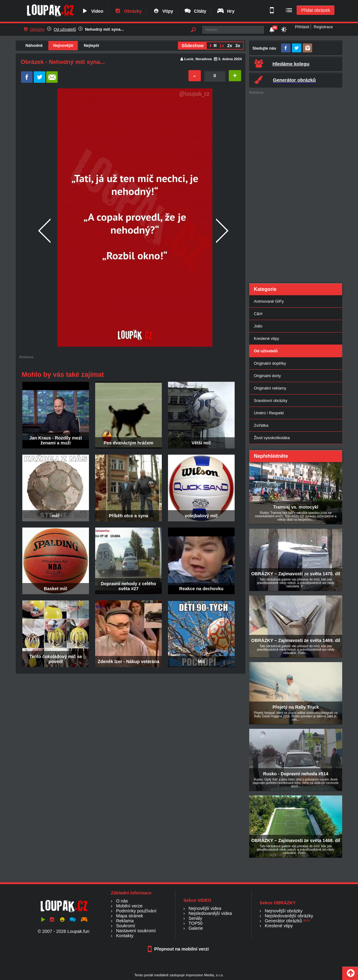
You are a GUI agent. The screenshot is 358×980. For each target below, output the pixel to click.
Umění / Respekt (269, 413)
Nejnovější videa (205, 908)
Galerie (196, 928)
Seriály (195, 918)
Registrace (323, 27)
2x (230, 46)
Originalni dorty (267, 376)
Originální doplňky (270, 363)
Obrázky (128, 11)
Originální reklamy (270, 388)
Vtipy (163, 11)
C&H (258, 314)
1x (222, 46)
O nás (122, 901)
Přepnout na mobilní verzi (179, 949)
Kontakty (125, 936)
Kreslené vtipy (266, 339)
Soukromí (126, 926)
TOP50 (195, 923)
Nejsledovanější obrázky (289, 916)
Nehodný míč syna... (104, 29)
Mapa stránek (129, 916)
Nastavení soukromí (136, 931)
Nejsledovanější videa (210, 913)
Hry (225, 11)
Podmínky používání (136, 911)
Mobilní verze (129, 906)
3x (238, 46)
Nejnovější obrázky (284, 911)
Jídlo (258, 326)
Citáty (195, 11)
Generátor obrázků (283, 921)
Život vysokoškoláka (272, 438)
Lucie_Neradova (198, 59)
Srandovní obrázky (271, 401)
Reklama (125, 921)
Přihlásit (302, 27)
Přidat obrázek (316, 10)
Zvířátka (261, 425)
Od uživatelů (65, 29)
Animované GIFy (269, 301)
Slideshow (193, 46)
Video (92, 11)
